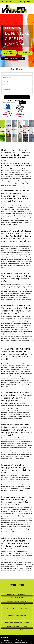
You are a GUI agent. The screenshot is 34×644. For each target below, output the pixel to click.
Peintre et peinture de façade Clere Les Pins (17, 601)
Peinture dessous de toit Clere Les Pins (17, 608)
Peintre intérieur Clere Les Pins (17, 619)
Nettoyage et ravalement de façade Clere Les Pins (17, 623)
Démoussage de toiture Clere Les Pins (17, 605)
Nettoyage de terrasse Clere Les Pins (17, 612)
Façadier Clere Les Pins (17, 598)
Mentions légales (23, 642)
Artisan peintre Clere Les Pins (17, 630)
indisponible (8, 2)
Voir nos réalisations (9, 53)
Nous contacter (25, 53)
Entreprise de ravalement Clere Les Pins (17, 594)
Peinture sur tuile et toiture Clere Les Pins (17, 626)
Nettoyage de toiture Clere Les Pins (17, 615)
